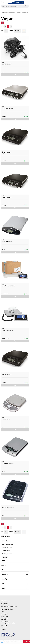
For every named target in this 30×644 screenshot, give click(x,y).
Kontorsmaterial (11, 13)
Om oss (3, 611)
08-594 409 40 (5, 603)
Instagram (4, 630)
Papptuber (5, 557)
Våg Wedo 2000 (6, 419)
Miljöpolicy (4, 620)
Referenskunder (5, 621)
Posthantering (23, 13)
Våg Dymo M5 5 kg (7, 197)
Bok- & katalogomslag (7, 544)
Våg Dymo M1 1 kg (7, 375)
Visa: (2, 30)
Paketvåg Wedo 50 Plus (8, 330)
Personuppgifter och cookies (8, 623)
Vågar (4, 560)
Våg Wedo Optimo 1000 (8, 463)
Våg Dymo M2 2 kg (7, 153)
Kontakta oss (4, 613)
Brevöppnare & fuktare (8, 547)
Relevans (18, 31)
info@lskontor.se (5, 605)
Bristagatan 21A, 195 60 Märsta (9, 606)
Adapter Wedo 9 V (6, 64)
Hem (2, 13)
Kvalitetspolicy (5, 618)
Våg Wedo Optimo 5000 (8, 508)
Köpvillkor (4, 615)
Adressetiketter (6, 541)
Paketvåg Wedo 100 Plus (8, 286)
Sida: (2, 26)
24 (6, 31)
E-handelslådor (6, 551)
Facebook (4, 628)
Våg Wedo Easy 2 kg (7, 242)
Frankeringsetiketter (7, 554)
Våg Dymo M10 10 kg (7, 108)
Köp (15, 75)
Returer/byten (5, 616)
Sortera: (11, 30)
